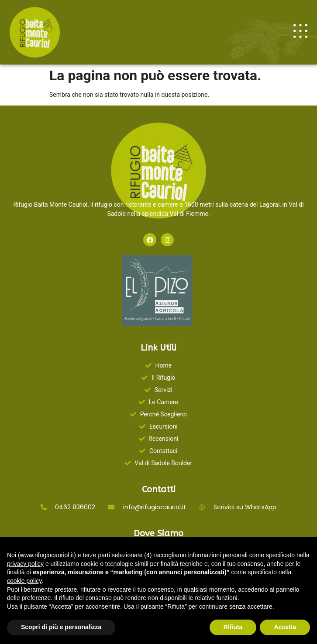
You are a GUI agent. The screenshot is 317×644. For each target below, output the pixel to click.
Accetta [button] (285, 627)
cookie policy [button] (24, 581)
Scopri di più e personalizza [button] (61, 627)
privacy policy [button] (25, 564)
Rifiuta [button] (233, 627)
